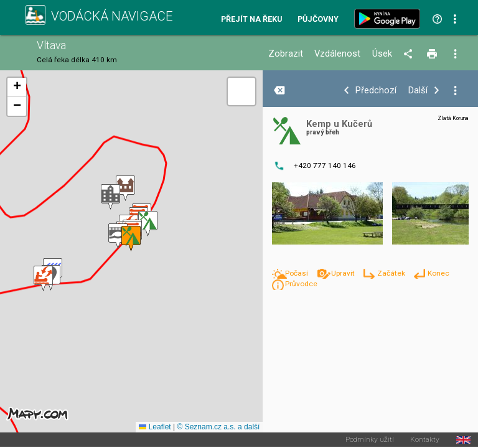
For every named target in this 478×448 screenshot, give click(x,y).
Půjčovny (318, 20)
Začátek (392, 273)
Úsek (382, 54)
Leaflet (155, 427)
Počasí (298, 273)
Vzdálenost (337, 54)
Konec (438, 273)
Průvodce (301, 284)
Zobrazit (286, 54)
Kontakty (425, 440)
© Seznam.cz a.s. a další (218, 427)
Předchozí (376, 91)
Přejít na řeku (251, 20)
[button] (43, 278)
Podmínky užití (370, 440)
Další (418, 91)
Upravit (344, 273)
